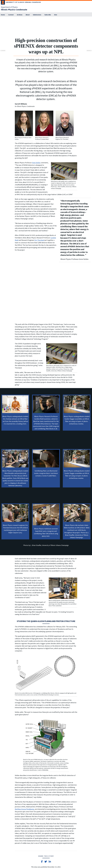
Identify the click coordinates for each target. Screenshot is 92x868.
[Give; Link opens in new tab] (56, 15)
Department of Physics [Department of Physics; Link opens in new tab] (9, 7)
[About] (28, 15)
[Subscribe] (48, 15)
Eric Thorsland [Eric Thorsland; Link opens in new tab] (39, 240)
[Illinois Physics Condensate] (14, 10)
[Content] (11, 15)
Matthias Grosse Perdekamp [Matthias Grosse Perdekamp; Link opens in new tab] (24, 809)
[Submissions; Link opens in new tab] (37, 15)
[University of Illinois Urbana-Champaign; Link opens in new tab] (21, 3)
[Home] (3, 15)
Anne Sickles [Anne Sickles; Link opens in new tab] (36, 163)
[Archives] (20, 15)
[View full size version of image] (90, 18)
